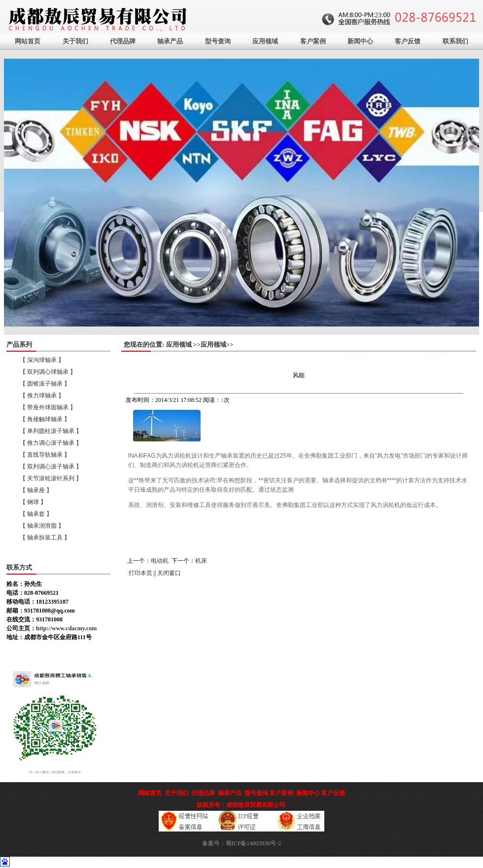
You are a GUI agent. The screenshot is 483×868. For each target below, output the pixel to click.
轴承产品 (170, 41)
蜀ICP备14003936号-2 (254, 843)
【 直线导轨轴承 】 (45, 455)
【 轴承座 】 (36, 490)
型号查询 (218, 41)
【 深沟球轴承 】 (42, 360)
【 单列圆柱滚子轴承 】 (51, 431)
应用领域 (265, 41)
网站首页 (28, 41)
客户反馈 (408, 41)
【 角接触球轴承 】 (45, 419)
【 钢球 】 (33, 502)
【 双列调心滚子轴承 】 (51, 467)
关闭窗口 (169, 573)
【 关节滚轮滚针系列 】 (51, 478)
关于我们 (75, 41)
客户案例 (313, 41)
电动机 (160, 561)
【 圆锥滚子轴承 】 (45, 384)
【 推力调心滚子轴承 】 (51, 443)
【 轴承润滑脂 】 (42, 526)
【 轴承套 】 (36, 514)
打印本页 (140, 573)
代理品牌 (123, 41)
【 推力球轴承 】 (42, 396)
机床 (201, 561)
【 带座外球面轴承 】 (48, 407)
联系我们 (455, 41)
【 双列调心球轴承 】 (48, 372)
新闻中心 (360, 41)
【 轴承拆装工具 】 (45, 538)
